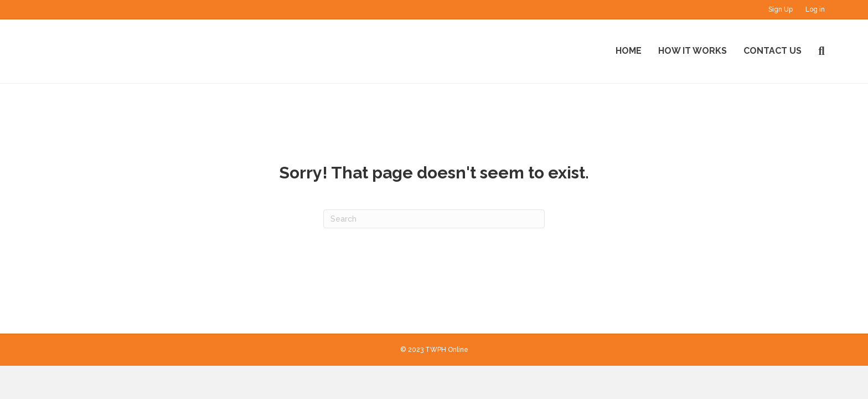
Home (629, 51)
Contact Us (773, 51)
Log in (815, 9)
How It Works (693, 51)
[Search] (817, 51)
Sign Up (781, 9)
